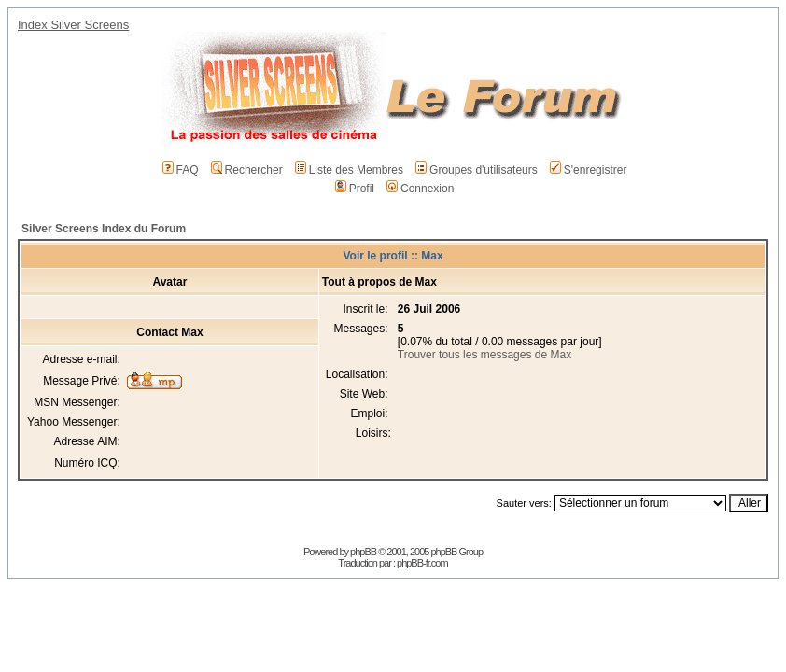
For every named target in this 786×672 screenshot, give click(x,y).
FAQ (181, 170)
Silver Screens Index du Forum (104, 229)
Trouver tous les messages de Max (484, 355)
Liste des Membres (349, 170)
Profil (355, 189)
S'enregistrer (589, 170)
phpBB (363, 552)
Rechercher (247, 170)
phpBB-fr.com (422, 563)
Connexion (420, 189)
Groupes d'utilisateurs (477, 170)
